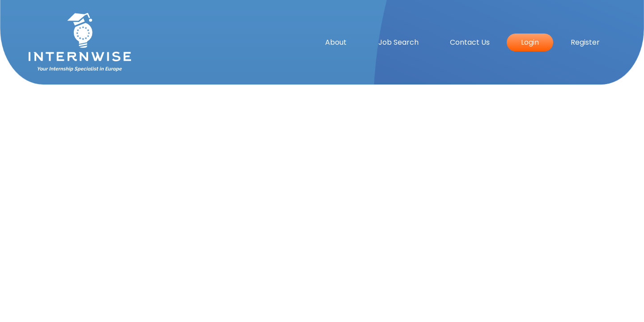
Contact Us (470, 42)
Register (585, 42)
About (336, 42)
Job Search (398, 42)
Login (530, 42)
